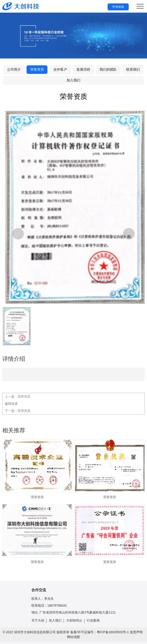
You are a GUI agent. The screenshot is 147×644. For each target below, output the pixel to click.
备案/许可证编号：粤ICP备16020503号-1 (100, 632)
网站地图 (73, 637)
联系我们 (133, 69)
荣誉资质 (37, 69)
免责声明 (136, 632)
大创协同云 (74, 620)
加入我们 (73, 80)
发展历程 (83, 69)
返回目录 (11, 404)
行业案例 (93, 620)
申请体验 (118, 7)
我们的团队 (108, 69)
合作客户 (60, 69)
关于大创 (38, 620)
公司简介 (14, 69)
